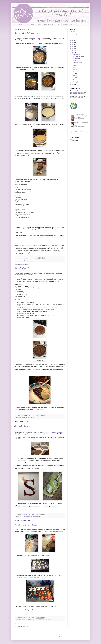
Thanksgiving (41, 260)
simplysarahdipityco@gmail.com (77, 92)
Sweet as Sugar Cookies (56, 531)
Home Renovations (49, 25)
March (75, 78)
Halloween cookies (32, 620)
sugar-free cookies (47, 620)
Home (40, 624)
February (75, 80)
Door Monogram (36, 517)
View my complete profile (76, 34)
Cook (26, 260)
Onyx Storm (77, 123)
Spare (76, 116)
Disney (32, 25)
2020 (73, 40)
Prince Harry (78, 117)
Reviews (65, 25)
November (76, 55)
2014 (73, 49)
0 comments (32, 258)
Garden (39, 25)
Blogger (62, 636)
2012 (73, 53)
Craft (26, 25)
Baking (23, 260)
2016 (73, 44)
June (74, 71)
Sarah (73, 32)
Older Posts (61, 624)
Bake (15, 25)
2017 (73, 42)
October (75, 65)
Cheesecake (26, 95)
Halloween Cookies (26, 525)
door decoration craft (28, 517)
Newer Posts (18, 624)
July (74, 69)
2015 (73, 47)
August (75, 67)
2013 (73, 51)
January (75, 82)
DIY (22, 517)
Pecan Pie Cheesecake (27, 34)
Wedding (73, 25)
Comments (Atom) (26, 627)
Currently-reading (79, 114)
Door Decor (21, 426)
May (74, 74)
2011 (73, 85)
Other (59, 25)
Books (21, 25)
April (74, 76)
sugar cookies (40, 620)
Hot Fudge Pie (23, 269)
